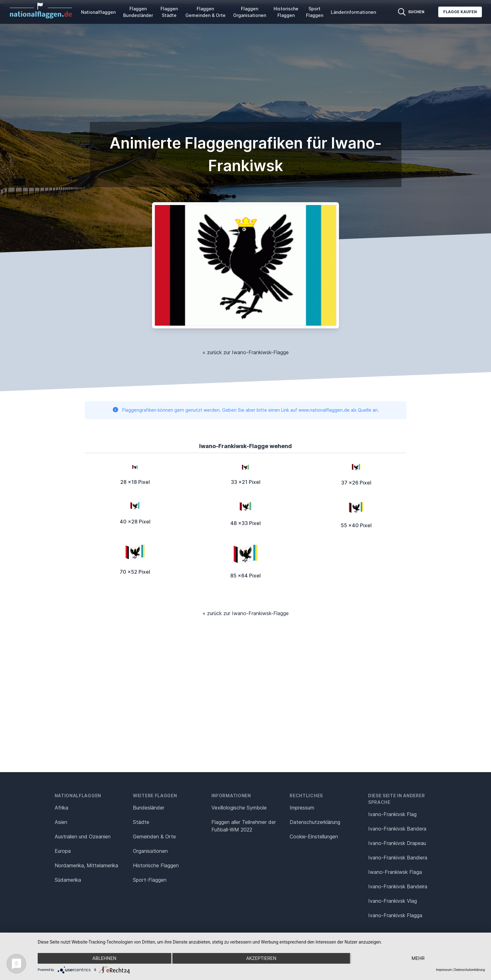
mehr (418, 958)
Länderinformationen (353, 12)
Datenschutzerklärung (469, 970)
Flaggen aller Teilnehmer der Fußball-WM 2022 (244, 826)
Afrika (61, 808)
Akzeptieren (261, 958)
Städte (141, 822)
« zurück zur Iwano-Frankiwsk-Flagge (246, 352)
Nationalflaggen (98, 12)
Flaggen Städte (169, 12)
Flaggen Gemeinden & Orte (205, 12)
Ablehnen (104, 958)
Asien (61, 822)
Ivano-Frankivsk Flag (392, 814)
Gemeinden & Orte (154, 837)
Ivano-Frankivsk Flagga (395, 915)
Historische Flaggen (286, 12)
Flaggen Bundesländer (138, 12)
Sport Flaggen (315, 12)
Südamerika (68, 880)
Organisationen (150, 851)
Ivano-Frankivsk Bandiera (398, 858)
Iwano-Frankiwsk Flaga (395, 872)
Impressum (302, 808)
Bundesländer (149, 808)
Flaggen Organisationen (250, 12)
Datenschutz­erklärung (315, 822)
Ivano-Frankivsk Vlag (393, 901)
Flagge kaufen (460, 12)
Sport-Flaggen (150, 880)
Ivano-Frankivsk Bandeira (398, 886)
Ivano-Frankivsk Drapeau (397, 843)
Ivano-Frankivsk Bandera (397, 829)
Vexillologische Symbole (239, 808)
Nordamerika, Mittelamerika (86, 865)
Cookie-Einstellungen (314, 837)
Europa (63, 851)
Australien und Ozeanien (83, 837)
